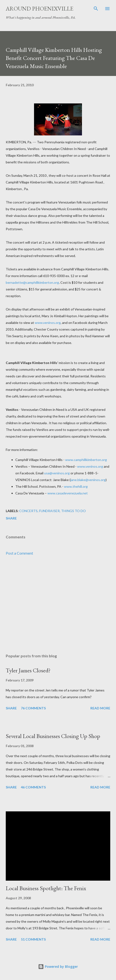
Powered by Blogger (58, 967)
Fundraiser (49, 511)
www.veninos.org (48, 323)
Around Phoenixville (40, 8)
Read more (100, 708)
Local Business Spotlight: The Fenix (46, 888)
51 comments (33, 939)
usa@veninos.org (57, 473)
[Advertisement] (58, 605)
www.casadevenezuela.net (68, 493)
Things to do (73, 511)
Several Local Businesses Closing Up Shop (53, 736)
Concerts (28, 511)
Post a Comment (19, 553)
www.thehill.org (76, 486)
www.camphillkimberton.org (86, 460)
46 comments (33, 787)
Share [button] (11, 518)
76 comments (33, 708)
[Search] (96, 9)
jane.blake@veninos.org (88, 480)
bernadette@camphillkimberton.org (32, 282)
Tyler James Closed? (28, 670)
